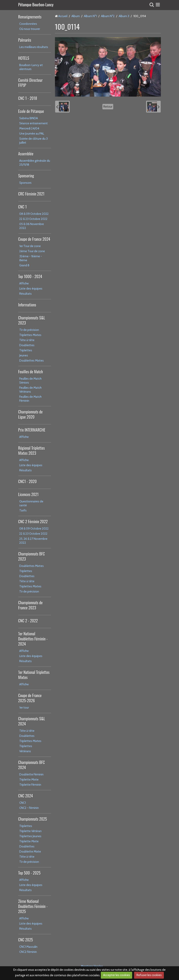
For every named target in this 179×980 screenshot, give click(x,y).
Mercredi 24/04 (29, 128)
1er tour (24, 708)
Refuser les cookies (149, 975)
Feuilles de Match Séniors (30, 381)
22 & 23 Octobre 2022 (33, 219)
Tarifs (23, 510)
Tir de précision (29, 330)
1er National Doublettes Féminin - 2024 (33, 639)
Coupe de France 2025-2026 (30, 698)
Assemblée (26, 154)
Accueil (63, 16)
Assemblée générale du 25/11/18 (35, 163)
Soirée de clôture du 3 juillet (33, 141)
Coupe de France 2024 (34, 239)
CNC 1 (23, 207)
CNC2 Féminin (28, 952)
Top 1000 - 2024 (30, 276)
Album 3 (124, 16)
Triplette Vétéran (30, 831)
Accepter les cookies (117, 975)
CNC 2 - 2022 (28, 621)
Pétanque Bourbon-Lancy (36, 5)
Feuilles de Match (31, 372)
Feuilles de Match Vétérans (30, 390)
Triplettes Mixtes (30, 335)
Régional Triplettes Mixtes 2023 (32, 450)
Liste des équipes (31, 289)
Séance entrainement (33, 123)
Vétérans (25, 751)
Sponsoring (26, 176)
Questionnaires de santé (31, 503)
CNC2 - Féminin (29, 808)
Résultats (26, 294)
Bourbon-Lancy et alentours (31, 67)
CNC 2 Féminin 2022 (33, 521)
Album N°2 (108, 16)
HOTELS (24, 58)
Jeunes (24, 355)
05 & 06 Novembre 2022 (32, 226)
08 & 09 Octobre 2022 (34, 214)
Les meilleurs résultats (34, 47)
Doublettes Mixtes (32, 361)
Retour (108, 107)
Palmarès (25, 40)
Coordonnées (28, 24)
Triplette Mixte (29, 780)
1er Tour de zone (30, 246)
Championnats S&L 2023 (32, 320)
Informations (27, 305)
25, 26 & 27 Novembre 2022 (33, 541)
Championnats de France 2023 (31, 605)
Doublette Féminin (31, 774)
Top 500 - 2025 (29, 873)
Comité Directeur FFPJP (31, 83)
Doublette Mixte (30, 852)
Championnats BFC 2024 (32, 765)
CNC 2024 (26, 796)
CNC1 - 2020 (28, 481)
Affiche (24, 283)
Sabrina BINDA (29, 118)
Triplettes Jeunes (30, 836)
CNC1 (23, 803)
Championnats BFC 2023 (32, 556)
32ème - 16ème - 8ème (31, 258)
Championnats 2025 (33, 819)
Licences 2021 (28, 494)
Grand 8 (24, 265)
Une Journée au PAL (32, 134)
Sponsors (25, 183)
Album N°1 (90, 16)
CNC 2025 (26, 940)
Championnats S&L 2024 (32, 721)
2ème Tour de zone (32, 251)
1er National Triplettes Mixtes (34, 675)
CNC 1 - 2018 (28, 98)
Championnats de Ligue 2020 (31, 414)
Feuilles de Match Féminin (30, 399)
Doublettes (27, 345)
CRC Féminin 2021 (31, 194)
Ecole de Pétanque (31, 111)
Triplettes (26, 350)
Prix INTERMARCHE (32, 430)
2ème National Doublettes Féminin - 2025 (33, 906)
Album (76, 16)
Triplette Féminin (30, 785)
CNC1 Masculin (28, 947)
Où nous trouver (30, 29)
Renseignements (30, 17)
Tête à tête (27, 340)
